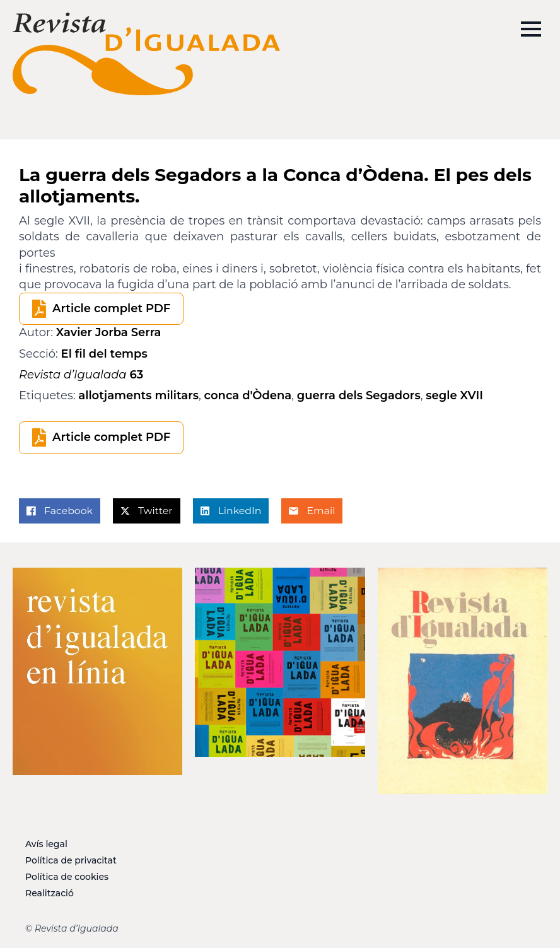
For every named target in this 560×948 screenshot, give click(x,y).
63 (81, 375)
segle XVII (454, 395)
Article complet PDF (111, 308)
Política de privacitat (71, 860)
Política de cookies (67, 877)
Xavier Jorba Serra (109, 332)
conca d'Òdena (248, 395)
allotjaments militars (138, 395)
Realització (50, 893)
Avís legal (46, 844)
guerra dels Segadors (359, 395)
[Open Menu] (531, 29)
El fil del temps (104, 354)
